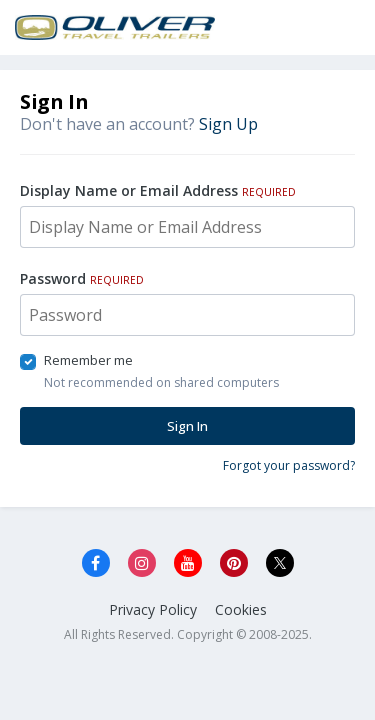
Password (82, 278)
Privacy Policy (153, 609)
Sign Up (228, 124)
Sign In (187, 426)
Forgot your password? (289, 465)
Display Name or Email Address (158, 190)
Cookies (241, 609)
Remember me (88, 360)
